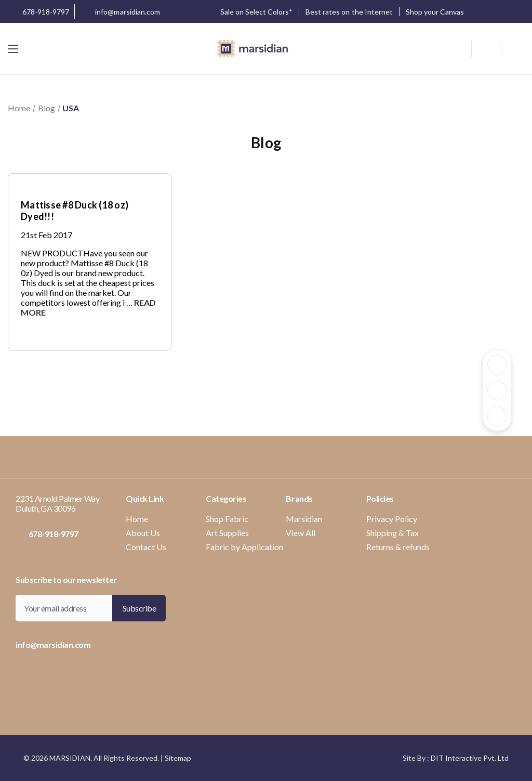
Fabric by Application (244, 547)
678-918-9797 (38, 11)
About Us (143, 533)
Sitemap (178, 758)
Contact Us (146, 547)
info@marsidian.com (120, 12)
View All (301, 533)
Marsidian (304, 519)
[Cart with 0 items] (513, 49)
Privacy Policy (392, 519)
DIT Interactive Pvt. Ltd (470, 758)
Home (137, 519)
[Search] (461, 47)
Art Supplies (227, 533)
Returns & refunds (398, 547)
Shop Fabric (227, 519)
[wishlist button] (486, 49)
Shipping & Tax (393, 533)
